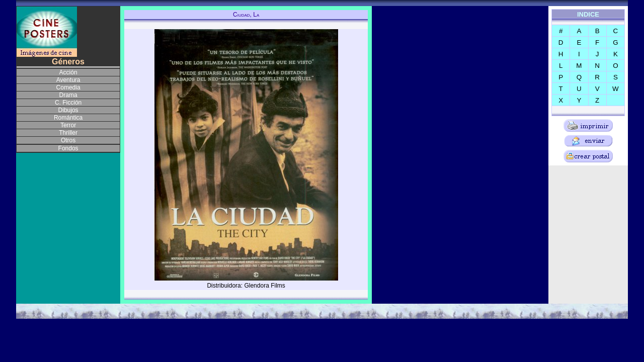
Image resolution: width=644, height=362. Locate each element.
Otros (68, 140)
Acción (68, 72)
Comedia (68, 87)
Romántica (68, 118)
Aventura (68, 80)
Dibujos (68, 110)
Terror (68, 125)
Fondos (68, 148)
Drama (68, 95)
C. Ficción (68, 103)
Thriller (68, 133)
